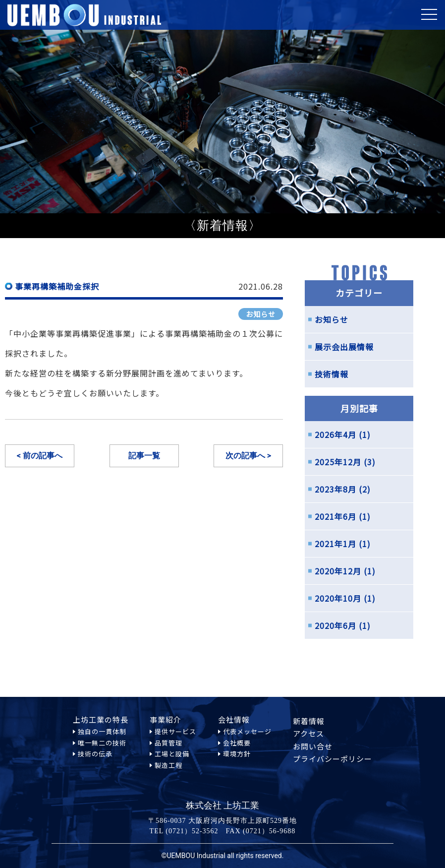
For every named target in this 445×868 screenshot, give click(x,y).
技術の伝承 (95, 760)
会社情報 (234, 719)
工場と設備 (172, 760)
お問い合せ (313, 746)
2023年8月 (335, 489)
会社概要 (237, 749)
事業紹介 (166, 719)
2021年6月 (335, 516)
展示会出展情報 (344, 347)
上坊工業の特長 (101, 719)
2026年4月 (335, 434)
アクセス (308, 733)
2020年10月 (338, 598)
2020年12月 (338, 571)
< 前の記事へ (40, 456)
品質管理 (168, 743)
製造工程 (168, 790)
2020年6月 (335, 625)
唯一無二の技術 (102, 743)
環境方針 (237, 760)
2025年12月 (338, 462)
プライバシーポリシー (333, 765)
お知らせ (261, 314)
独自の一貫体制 (102, 731)
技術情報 (332, 374)
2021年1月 (335, 544)
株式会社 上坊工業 (223, 806)
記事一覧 (144, 456)
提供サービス (175, 731)
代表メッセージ (247, 732)
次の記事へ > (248, 456)
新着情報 (309, 721)
